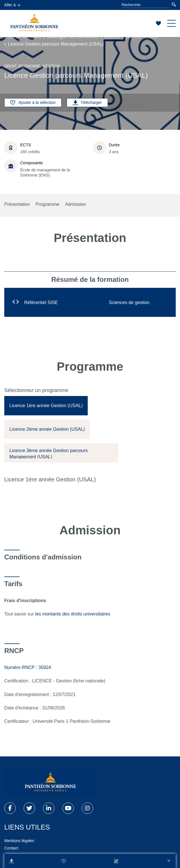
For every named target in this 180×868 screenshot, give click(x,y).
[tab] (46, 406)
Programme (48, 204)
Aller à (12, 5)
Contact (11, 848)
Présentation (17, 204)
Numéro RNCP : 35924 (28, 667)
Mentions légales (19, 841)
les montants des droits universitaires (73, 614)
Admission (75, 204)
